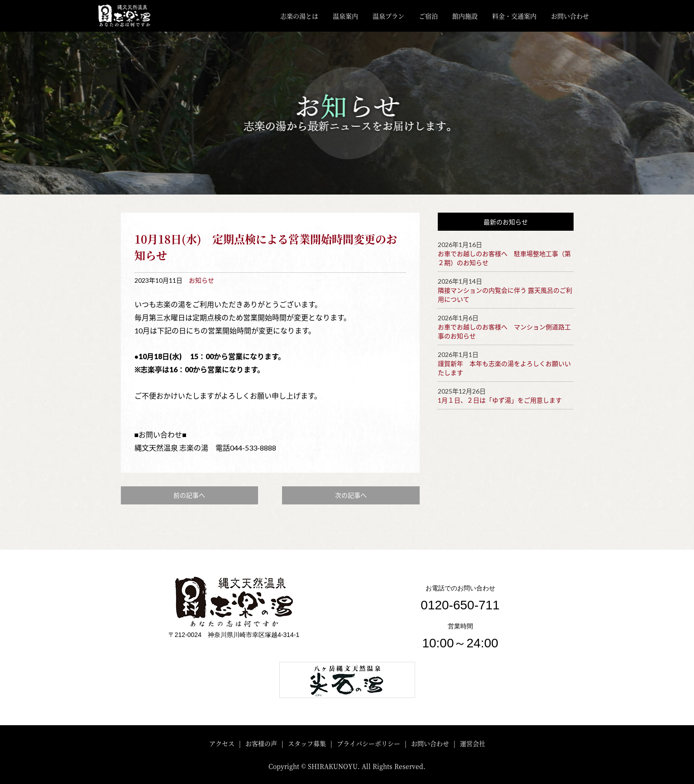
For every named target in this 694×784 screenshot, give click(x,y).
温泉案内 (345, 16)
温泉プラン (388, 16)
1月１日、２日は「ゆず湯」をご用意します (500, 400)
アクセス (222, 743)
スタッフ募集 (307, 743)
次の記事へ (351, 495)
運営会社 (473, 743)
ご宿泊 (428, 16)
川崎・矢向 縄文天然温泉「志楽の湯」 (131, 16)
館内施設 (465, 16)
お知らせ (201, 280)
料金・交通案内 (514, 16)
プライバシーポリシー (369, 743)
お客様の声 (261, 743)
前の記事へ (189, 495)
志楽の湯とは (299, 16)
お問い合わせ (570, 16)
